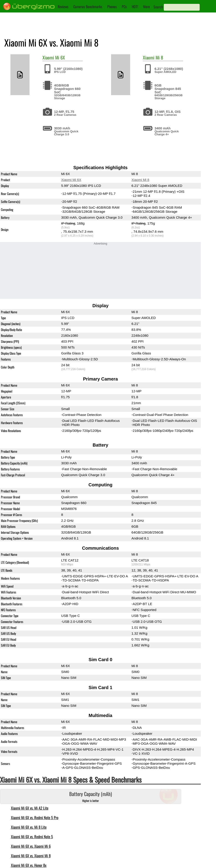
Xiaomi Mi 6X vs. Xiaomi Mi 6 (31, 846)
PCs (124, 7)
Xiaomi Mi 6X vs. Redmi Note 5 (32, 837)
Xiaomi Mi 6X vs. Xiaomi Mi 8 (31, 856)
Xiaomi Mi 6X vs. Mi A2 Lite (30, 808)
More (146, 7)
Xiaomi (48, 57)
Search (158, 7)
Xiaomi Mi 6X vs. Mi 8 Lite (29, 827)
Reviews (63, 7)
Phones (112, 7)
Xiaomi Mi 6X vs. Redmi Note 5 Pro (35, 817)
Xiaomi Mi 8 (140, 180)
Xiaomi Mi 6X (71, 180)
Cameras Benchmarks (88, 7)
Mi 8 (159, 57)
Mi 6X (60, 57)
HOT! (135, 7)
